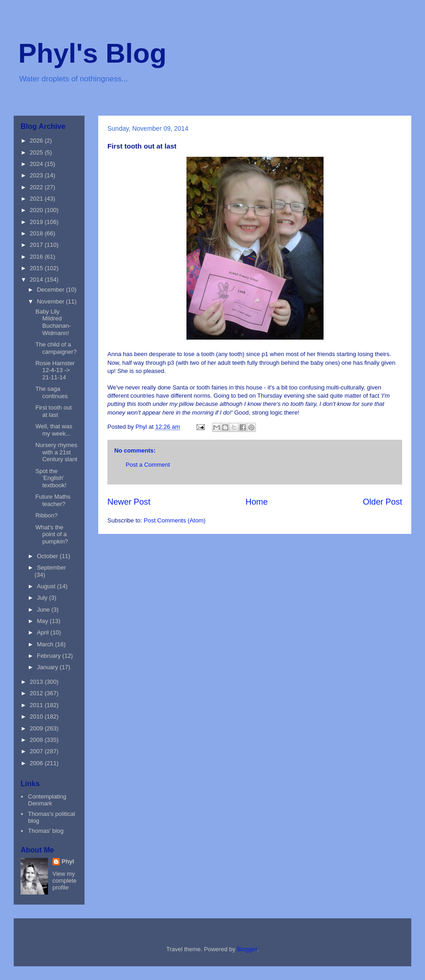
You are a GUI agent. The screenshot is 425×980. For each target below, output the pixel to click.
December (52, 290)
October (48, 556)
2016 (37, 257)
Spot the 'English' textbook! (51, 478)
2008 (37, 740)
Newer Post (129, 502)
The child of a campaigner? (56, 348)
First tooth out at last (53, 411)
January (48, 667)
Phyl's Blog (92, 53)
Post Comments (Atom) (175, 520)
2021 (37, 199)
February (50, 656)
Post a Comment (148, 465)
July (43, 598)
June (44, 610)
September (52, 567)
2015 (37, 268)
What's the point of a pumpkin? (51, 534)
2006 (37, 763)
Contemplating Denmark (47, 800)
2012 (37, 693)
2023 (37, 175)
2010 (37, 716)
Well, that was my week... (54, 430)
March (46, 644)
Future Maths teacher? (53, 500)
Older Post (382, 502)
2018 (37, 233)
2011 (37, 705)
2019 (37, 222)
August (47, 586)
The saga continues (51, 392)
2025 (37, 152)
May (43, 621)
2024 (37, 164)
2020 (37, 210)
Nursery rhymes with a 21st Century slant (56, 452)
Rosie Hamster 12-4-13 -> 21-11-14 (55, 370)
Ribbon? (46, 515)
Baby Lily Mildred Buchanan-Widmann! (53, 322)
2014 (37, 280)
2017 (37, 245)
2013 (37, 682)
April (44, 632)
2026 (37, 141)
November (52, 301)
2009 (37, 728)
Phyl (68, 861)
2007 (37, 751)
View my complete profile (65, 881)
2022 (37, 187)
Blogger (247, 949)
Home (257, 502)
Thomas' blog (46, 831)
